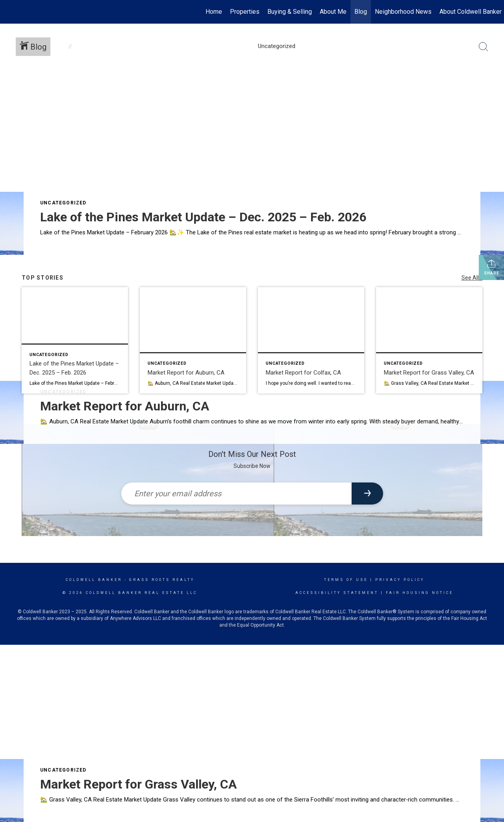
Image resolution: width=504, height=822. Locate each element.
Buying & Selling (290, 12)
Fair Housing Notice (420, 593)
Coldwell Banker (94, 580)
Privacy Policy (400, 580)
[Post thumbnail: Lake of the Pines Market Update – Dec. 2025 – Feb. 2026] (75, 340)
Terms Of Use (346, 580)
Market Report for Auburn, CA (125, 406)
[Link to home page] (10, 12)
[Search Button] (484, 47)
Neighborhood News (403, 12)
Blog (361, 12)
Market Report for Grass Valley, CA (138, 784)
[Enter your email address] (236, 494)
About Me (333, 12)
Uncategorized (63, 203)
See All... (472, 278)
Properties (245, 12)
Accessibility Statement (337, 593)
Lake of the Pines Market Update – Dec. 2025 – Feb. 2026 (203, 217)
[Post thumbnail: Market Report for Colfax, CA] (311, 340)
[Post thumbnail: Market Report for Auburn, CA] (193, 340)
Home (214, 12)
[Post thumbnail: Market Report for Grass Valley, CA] (429, 340)
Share (492, 267)
